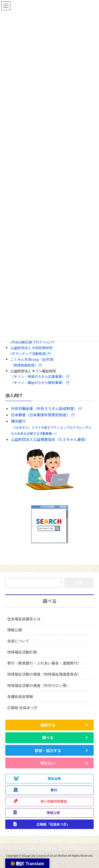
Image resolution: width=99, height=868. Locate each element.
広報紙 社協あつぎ (22, 708)
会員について (18, 641)
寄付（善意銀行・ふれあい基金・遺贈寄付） (44, 663)
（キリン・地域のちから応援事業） (38, 376)
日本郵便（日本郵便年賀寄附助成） (40, 415)
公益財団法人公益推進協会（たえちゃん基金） (50, 439)
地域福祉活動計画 (22, 652)
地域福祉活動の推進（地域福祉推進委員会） (44, 674)
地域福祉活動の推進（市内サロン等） (39, 685)
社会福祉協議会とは (24, 619)
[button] (49, 725)
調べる (50, 601)
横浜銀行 (51, 427)
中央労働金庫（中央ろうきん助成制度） (44, 408)
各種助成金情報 (20, 696)
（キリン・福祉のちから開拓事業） (38, 382)
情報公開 (15, 630)
